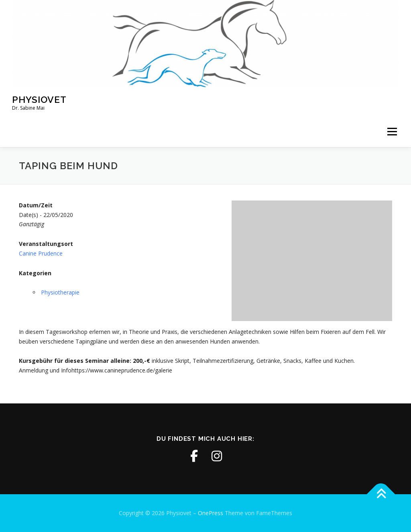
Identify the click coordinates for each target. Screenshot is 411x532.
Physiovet (39, 99)
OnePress (211, 513)
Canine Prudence (41, 253)
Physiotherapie (60, 292)
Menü (392, 132)
